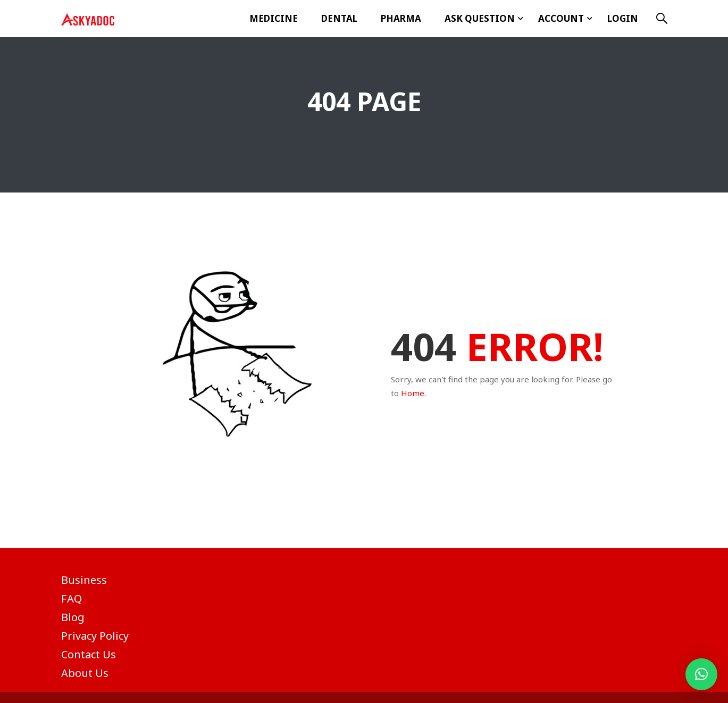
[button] (701, 674)
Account (561, 18)
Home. (413, 393)
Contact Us (89, 654)
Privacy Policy (95, 636)
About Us (85, 673)
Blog (73, 617)
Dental (339, 18)
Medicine (274, 18)
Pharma (401, 18)
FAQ (72, 599)
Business (84, 580)
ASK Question (480, 18)
